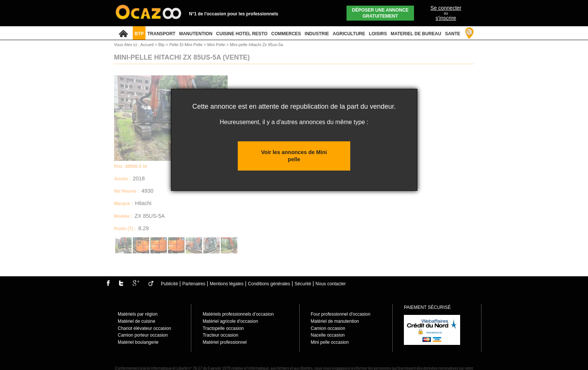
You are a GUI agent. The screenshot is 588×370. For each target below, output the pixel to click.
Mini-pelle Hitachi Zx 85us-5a (256, 45)
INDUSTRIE (317, 34)
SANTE (453, 34)
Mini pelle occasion (330, 342)
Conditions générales (269, 284)
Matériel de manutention (335, 321)
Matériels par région (138, 314)
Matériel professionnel (224, 342)
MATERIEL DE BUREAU (416, 34)
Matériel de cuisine (136, 321)
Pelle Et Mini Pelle (186, 45)
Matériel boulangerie (138, 342)
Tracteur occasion (220, 335)
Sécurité (303, 284)
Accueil (147, 45)
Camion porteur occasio (142, 335)
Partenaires (194, 284)
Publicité (169, 284)
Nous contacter (331, 284)
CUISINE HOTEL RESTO (242, 34)
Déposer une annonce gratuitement (380, 13)
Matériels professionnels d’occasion (238, 314)
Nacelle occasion (328, 335)
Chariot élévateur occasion (144, 328)
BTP (139, 34)
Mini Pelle (217, 45)
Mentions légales (226, 284)
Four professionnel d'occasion (341, 314)
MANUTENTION (196, 34)
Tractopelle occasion (223, 328)
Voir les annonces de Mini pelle (294, 156)
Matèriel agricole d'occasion (230, 321)
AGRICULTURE (349, 34)
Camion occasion (328, 328)
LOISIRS (378, 34)
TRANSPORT (161, 34)
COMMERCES (286, 34)
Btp (162, 45)
